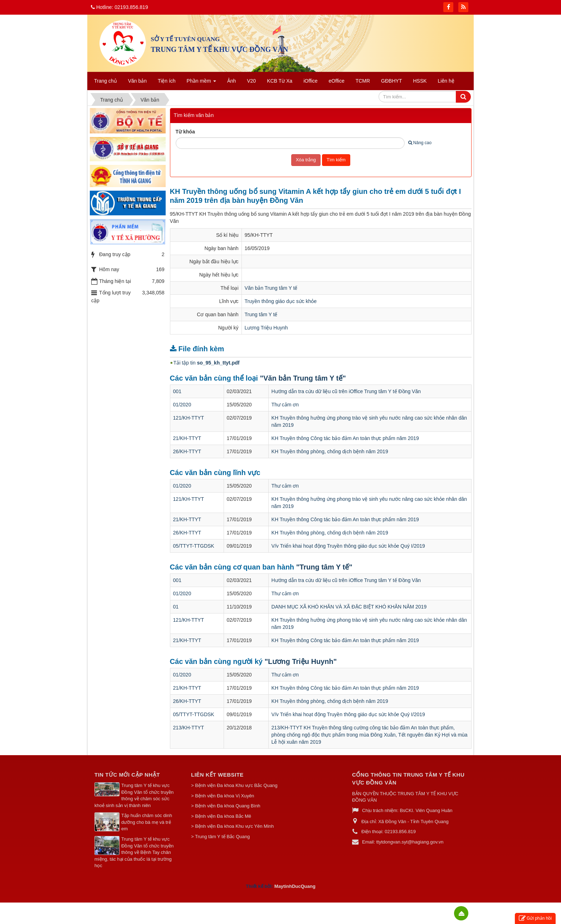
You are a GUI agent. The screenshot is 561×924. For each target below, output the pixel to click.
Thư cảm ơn (285, 405)
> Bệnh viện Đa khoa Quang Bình (226, 806)
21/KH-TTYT (187, 438)
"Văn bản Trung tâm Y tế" (303, 378)
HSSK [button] (420, 81)
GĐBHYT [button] (391, 81)
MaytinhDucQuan (294, 886)
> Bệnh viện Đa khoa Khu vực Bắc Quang (234, 785)
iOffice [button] (310, 81)
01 (176, 607)
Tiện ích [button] (167, 81)
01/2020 (182, 405)
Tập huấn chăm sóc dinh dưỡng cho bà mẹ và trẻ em (147, 822)
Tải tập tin (207, 363)
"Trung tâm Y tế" (324, 567)
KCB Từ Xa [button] (280, 81)
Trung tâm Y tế (261, 314)
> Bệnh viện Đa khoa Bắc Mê (221, 816)
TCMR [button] (363, 81)
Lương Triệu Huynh (266, 328)
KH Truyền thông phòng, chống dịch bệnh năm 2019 (330, 451)
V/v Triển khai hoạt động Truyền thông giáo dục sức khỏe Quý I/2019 (348, 546)
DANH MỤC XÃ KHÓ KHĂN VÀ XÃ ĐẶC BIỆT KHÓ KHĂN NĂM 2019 (349, 607)
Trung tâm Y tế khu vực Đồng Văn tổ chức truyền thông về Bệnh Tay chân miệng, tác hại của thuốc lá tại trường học (134, 852)
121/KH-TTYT (189, 418)
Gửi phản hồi (535, 918)
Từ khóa (185, 132)
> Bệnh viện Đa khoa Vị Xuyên (223, 796)
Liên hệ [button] (446, 81)
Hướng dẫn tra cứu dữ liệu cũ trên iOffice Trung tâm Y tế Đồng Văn (346, 391)
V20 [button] (251, 81)
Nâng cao (420, 143)
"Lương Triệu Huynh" (301, 661)
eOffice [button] (337, 81)
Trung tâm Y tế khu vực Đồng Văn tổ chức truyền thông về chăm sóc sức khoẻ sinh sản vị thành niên (134, 795)
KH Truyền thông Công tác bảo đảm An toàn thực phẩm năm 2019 (345, 438)
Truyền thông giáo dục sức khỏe (281, 301)
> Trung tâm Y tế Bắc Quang (220, 837)
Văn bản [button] (137, 81)
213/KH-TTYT (189, 728)
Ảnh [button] (232, 81)
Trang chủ (106, 81)
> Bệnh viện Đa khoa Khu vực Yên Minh (232, 826)
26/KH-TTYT (187, 451)
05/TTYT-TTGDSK (194, 546)
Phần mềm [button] (201, 83)
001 (177, 391)
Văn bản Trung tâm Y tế (271, 288)
